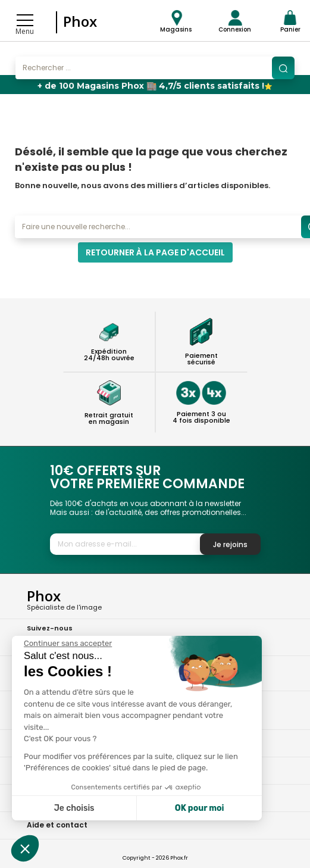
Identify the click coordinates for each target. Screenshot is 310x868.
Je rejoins (230, 544)
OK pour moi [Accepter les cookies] (200, 808)
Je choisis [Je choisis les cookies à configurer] (74, 808)
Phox (80, 21)
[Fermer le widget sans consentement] (68, 644)
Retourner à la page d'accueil (155, 252)
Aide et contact (57, 825)
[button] (25, 848)
